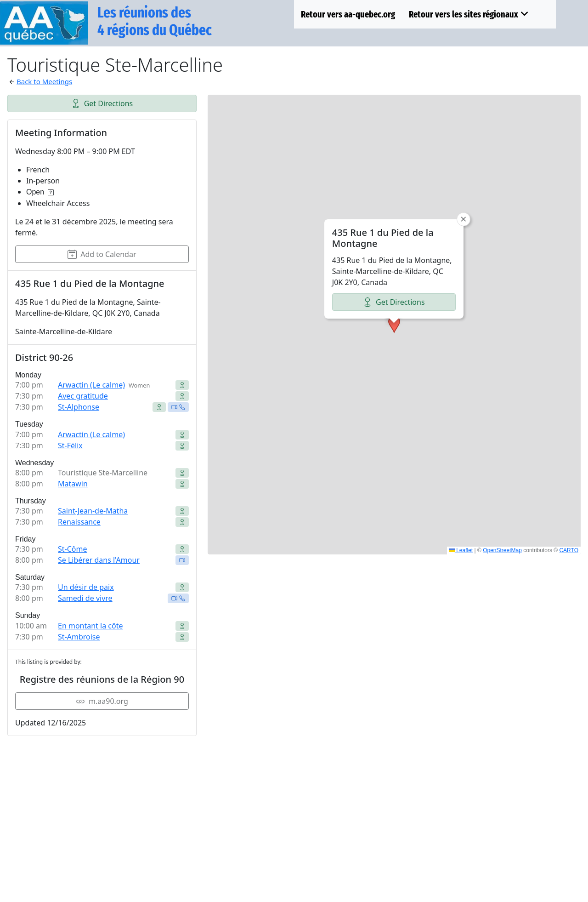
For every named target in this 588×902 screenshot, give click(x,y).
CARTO (569, 550)
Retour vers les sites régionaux (469, 14)
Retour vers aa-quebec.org (348, 14)
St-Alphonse (79, 407)
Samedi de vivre (85, 598)
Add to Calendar (102, 254)
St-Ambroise (79, 637)
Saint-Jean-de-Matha (93, 511)
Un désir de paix (86, 587)
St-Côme (73, 549)
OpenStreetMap (502, 550)
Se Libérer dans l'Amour (99, 560)
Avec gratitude (83, 396)
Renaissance (79, 522)
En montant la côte (90, 626)
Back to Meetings (44, 81)
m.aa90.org (102, 701)
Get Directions (102, 103)
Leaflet (461, 550)
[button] (394, 325)
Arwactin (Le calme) (91, 385)
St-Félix (70, 445)
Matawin (73, 484)
